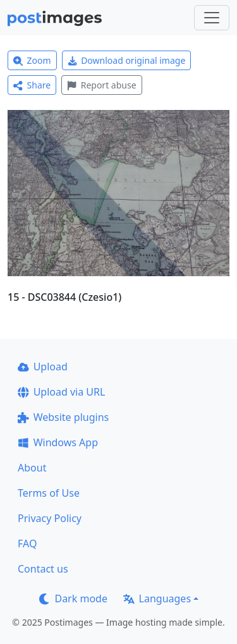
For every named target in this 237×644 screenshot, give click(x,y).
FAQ (27, 544)
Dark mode (73, 598)
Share (32, 85)
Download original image (127, 60)
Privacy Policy (50, 518)
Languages (157, 598)
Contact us (43, 569)
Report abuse (101, 85)
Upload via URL (61, 392)
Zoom (32, 60)
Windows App (58, 442)
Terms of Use (49, 493)
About (32, 468)
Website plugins (63, 417)
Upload (43, 367)
